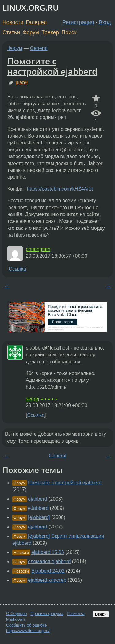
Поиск (69, 32)
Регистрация (78, 22)
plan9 (22, 83)
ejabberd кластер (47, 580)
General (39, 48)
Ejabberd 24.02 (48, 571)
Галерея (36, 22)
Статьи (11, 32)
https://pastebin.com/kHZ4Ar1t (60, 189)
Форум (31, 32)
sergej (33, 399)
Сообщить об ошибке (27, 625)
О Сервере (17, 614)
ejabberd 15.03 (48, 552)
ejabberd (37, 499)
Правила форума (47, 614)
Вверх (101, 614)
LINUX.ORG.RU (31, 8)
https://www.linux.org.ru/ (28, 631)
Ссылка (17, 269)
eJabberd (38, 508)
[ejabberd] (39, 517)
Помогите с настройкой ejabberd (52, 66)
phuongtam (38, 249)
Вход (105, 22)
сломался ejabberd (49, 561)
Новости (13, 22)
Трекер (50, 32)
